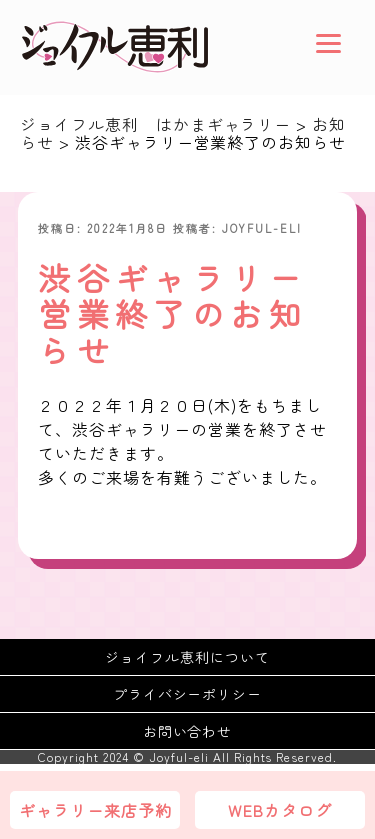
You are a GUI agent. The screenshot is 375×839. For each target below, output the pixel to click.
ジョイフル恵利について (187, 657)
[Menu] (328, 42)
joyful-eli (262, 228)
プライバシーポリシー (188, 694)
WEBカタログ (280, 810)
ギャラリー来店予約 (95, 810)
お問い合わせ (188, 731)
